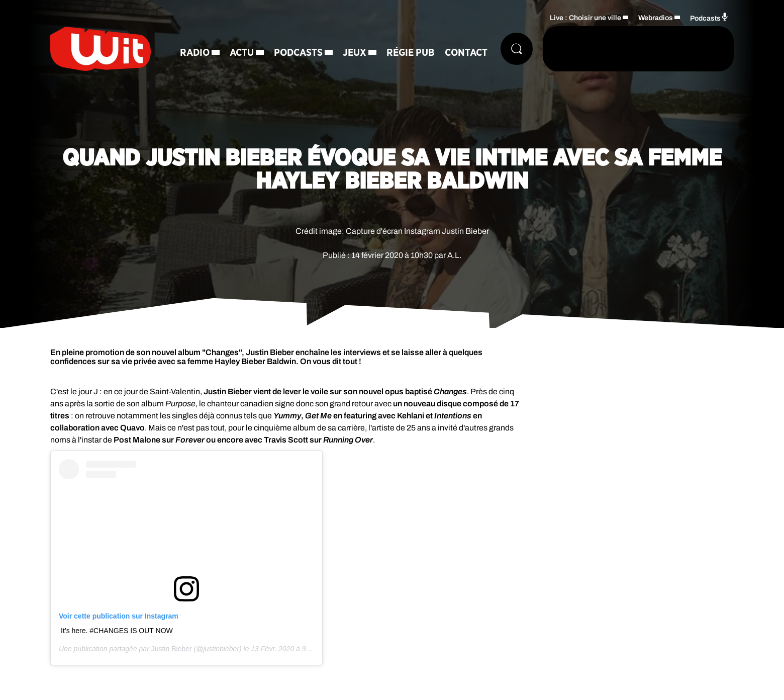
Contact (466, 53)
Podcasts (298, 53)
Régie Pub (411, 53)
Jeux (355, 53)
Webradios (656, 18)
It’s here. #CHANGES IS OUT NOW (117, 631)
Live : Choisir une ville (585, 18)
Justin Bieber (172, 649)
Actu (242, 53)
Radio (195, 53)
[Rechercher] (517, 49)
